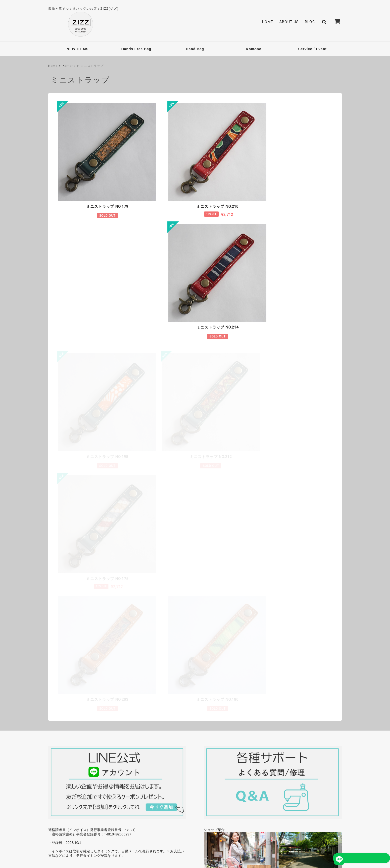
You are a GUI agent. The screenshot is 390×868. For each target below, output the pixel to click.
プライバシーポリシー (264, 832)
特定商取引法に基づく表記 (302, 832)
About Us (289, 22)
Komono (254, 49)
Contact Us (160, 786)
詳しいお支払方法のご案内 (165, 674)
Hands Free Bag (136, 49)
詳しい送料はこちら (171, 623)
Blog (310, 22)
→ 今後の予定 (327, 668)
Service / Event (313, 49)
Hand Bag (195, 49)
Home (268, 22)
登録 (327, 787)
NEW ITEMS (78, 49)
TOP (239, 832)
